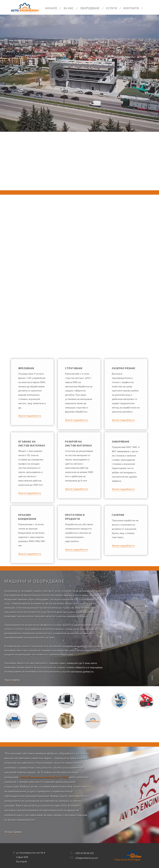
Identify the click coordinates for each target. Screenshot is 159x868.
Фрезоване (26, 368)
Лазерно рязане (124, 368)
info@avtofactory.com (87, 858)
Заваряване (121, 441)
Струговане (74, 368)
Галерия (118, 515)
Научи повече (12, 680)
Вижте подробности (30, 416)
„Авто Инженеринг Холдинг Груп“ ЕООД (43, 777)
